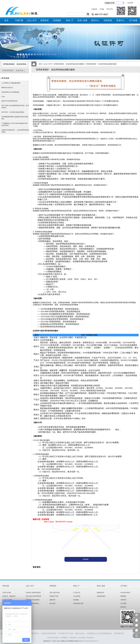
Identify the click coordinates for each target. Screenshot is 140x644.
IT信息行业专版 (7, 600)
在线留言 (94, 9)
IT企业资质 (77, 596)
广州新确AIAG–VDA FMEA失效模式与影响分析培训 (14, 124)
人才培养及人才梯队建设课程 (11, 83)
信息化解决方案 (78, 603)
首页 (40, 64)
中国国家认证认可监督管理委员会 (99, 633)
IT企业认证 (77, 593)
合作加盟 (123, 603)
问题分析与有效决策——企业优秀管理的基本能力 (15, 131)
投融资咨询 (100, 593)
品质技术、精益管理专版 (10, 596)
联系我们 (123, 607)
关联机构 (123, 600)
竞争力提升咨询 (55, 593)
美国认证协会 (80, 633)
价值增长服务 (101, 596)
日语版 (102, 9)
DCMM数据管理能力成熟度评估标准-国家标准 (15, 118)
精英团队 (123, 596)
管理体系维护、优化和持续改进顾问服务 (16, 71)
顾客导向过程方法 (7, 88)
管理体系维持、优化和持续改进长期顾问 (69, 64)
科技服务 (76, 600)
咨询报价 (86, 559)
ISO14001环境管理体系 (33, 596)
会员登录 (130, 3)
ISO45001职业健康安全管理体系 (36, 600)
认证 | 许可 (48, 64)
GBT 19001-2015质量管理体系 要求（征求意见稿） (15, 107)
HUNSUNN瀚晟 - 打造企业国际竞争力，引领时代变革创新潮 (33, 633)
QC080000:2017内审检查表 (10, 92)
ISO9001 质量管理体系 (33, 593)
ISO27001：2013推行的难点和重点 (13, 112)
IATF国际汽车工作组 (65, 633)
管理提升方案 (54, 596)
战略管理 (52, 600)
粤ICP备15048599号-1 (90, 641)
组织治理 (52, 603)
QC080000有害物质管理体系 (35, 603)
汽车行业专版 (7, 593)
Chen (3, 97)
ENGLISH (110, 9)
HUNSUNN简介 (126, 593)
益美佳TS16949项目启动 (9, 101)
